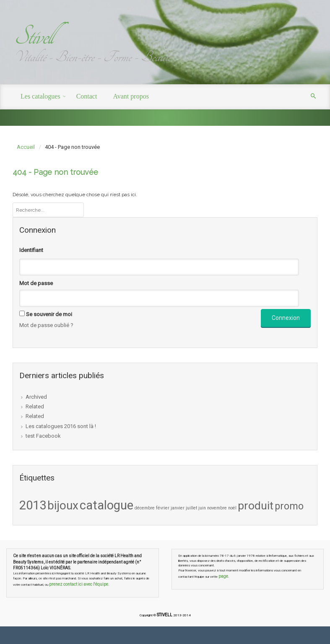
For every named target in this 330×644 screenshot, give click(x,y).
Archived (36, 397)
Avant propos (131, 96)
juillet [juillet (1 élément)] (191, 508)
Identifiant (31, 250)
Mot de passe (36, 283)
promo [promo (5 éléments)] (289, 506)
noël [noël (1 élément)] (232, 508)
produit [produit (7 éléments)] (256, 506)
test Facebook (43, 436)
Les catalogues (40, 96)
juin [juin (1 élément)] (202, 508)
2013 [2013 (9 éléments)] (33, 505)
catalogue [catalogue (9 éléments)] (107, 505)
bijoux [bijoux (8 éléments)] (63, 505)
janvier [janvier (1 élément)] (178, 508)
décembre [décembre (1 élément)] (145, 508)
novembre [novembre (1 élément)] (217, 508)
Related (35, 406)
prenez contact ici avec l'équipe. (79, 584)
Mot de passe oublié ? (46, 325)
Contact (87, 96)
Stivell (33, 36)
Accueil (26, 147)
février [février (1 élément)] (163, 508)
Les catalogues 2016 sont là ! (61, 426)
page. (224, 576)
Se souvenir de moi (49, 314)
